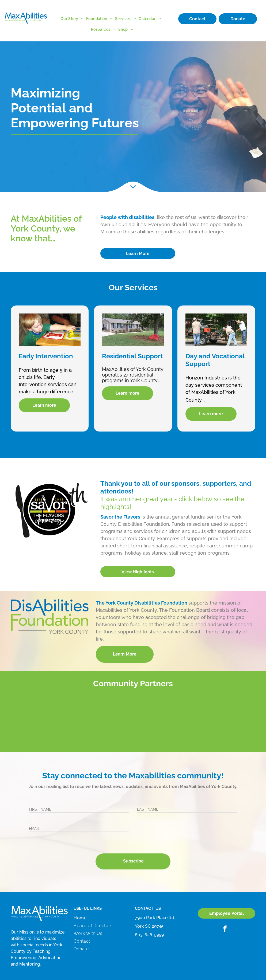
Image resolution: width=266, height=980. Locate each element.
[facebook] (225, 929)
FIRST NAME (40, 809)
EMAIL (34, 829)
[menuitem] (73, 19)
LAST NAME (148, 809)
